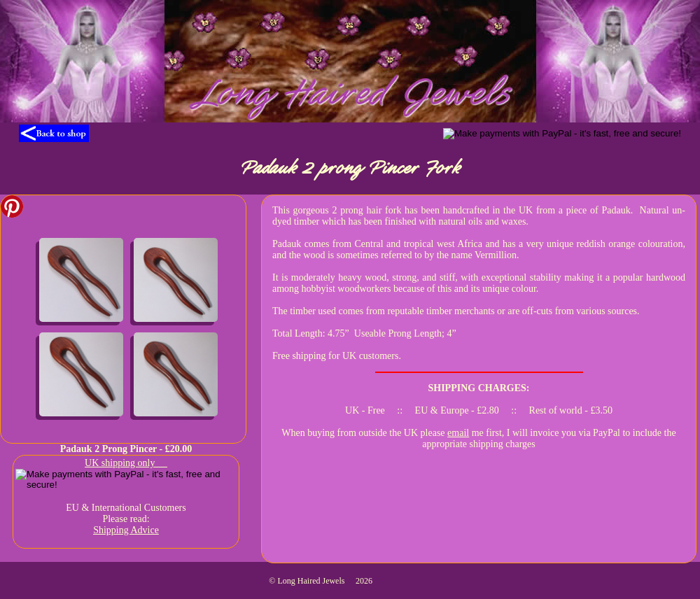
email (458, 433)
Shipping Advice (126, 530)
